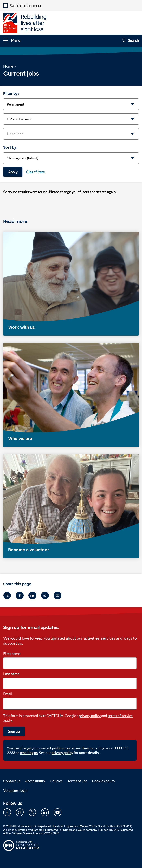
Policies (56, 781)
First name (12, 654)
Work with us (21, 327)
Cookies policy (104, 781)
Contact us (12, 781)
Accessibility (35, 781)
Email (8, 694)
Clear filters (35, 172)
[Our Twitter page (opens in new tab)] (32, 812)
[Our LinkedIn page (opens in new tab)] (45, 812)
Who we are (20, 439)
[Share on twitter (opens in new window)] (7, 595)
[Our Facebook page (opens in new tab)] (7, 812)
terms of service (120, 716)
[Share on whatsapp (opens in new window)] (45, 595)
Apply (13, 172)
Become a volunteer (29, 550)
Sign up (14, 731)
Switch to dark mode (26, 5)
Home (8, 66)
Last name (11, 674)
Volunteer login (15, 790)
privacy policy (90, 716)
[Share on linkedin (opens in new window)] (32, 595)
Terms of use (77, 781)
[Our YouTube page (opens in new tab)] (57, 812)
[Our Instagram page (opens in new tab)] (20, 812)
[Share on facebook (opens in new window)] (20, 595)
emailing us (29, 753)
